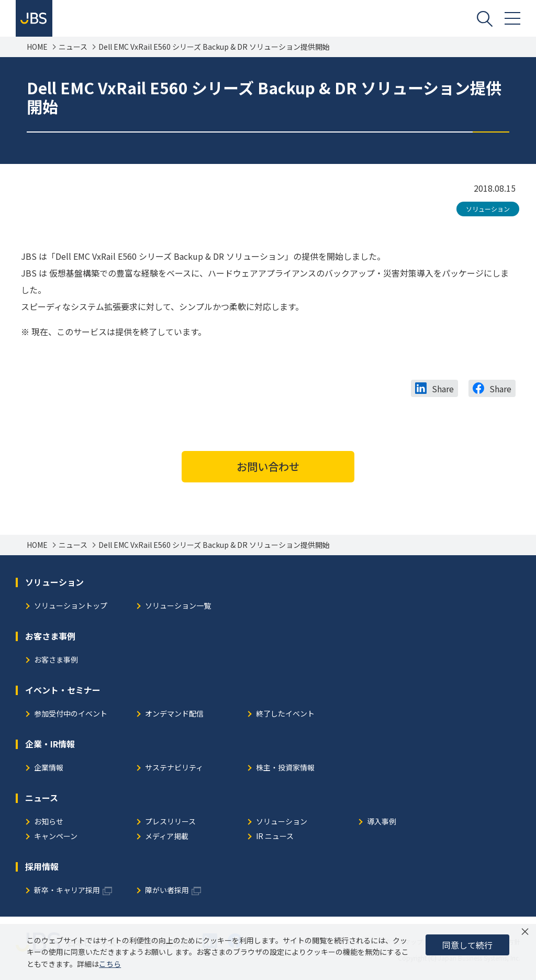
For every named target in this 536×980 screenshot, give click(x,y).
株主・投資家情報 (285, 768)
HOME (37, 47)
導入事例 (382, 822)
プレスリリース (170, 822)
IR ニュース (275, 837)
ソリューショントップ (71, 606)
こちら (110, 964)
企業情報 (49, 768)
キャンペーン (56, 837)
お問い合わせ (268, 466)
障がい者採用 (167, 891)
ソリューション (488, 209)
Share (443, 389)
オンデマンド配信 (174, 714)
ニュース (73, 47)
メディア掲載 (167, 837)
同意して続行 (467, 945)
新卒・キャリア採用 (67, 891)
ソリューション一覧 (178, 606)
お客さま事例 (56, 660)
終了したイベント (285, 714)
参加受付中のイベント (71, 714)
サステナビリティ (174, 768)
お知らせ (49, 822)
